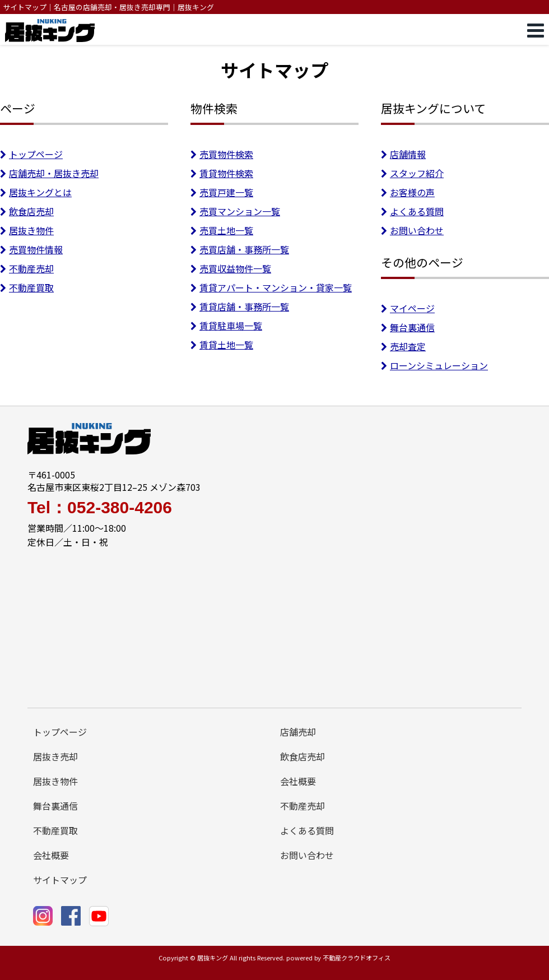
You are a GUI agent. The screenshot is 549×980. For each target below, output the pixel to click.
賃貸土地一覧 (222, 345)
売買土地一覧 (222, 230)
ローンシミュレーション (434, 365)
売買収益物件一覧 (231, 268)
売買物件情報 (31, 249)
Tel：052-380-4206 (100, 508)
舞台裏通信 (408, 327)
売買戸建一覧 (222, 192)
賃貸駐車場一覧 (226, 326)
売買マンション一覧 (235, 211)
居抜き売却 (55, 756)
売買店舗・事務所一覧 (240, 249)
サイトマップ (60, 880)
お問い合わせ (412, 230)
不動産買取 (27, 287)
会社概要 (298, 781)
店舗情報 (403, 154)
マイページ (408, 308)
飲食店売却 (27, 211)
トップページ (31, 154)
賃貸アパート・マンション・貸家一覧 (271, 287)
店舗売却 (298, 732)
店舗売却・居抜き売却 (49, 173)
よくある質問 (412, 211)
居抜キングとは (36, 192)
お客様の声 (408, 192)
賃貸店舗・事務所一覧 (240, 306)
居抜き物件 (27, 230)
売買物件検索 (222, 154)
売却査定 (403, 346)
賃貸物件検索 (222, 173)
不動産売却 (27, 268)
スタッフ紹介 (412, 173)
